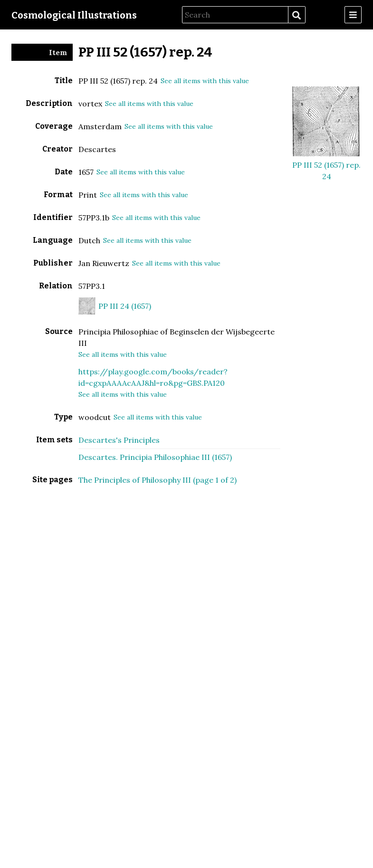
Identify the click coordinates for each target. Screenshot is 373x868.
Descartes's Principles (119, 440)
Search (296, 15)
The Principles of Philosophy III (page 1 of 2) (158, 480)
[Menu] (353, 15)
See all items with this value (205, 81)
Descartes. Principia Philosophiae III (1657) (155, 457)
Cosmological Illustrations (74, 15)
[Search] (235, 15)
